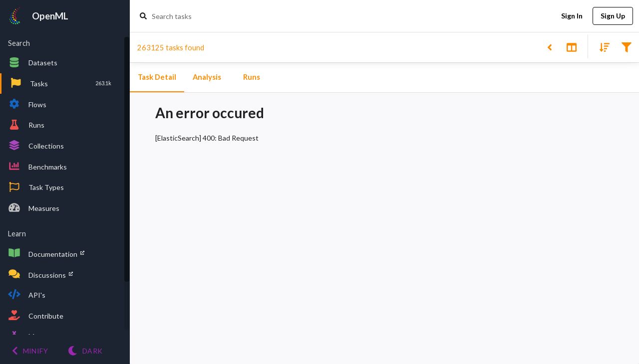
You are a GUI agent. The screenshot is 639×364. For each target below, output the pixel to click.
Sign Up (613, 16)
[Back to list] (549, 47)
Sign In (572, 16)
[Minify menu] (30, 351)
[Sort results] (602, 47)
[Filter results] (626, 47)
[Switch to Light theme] (85, 351)
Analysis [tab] (207, 77)
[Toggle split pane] (571, 47)
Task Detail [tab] (157, 77)
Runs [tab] (252, 77)
